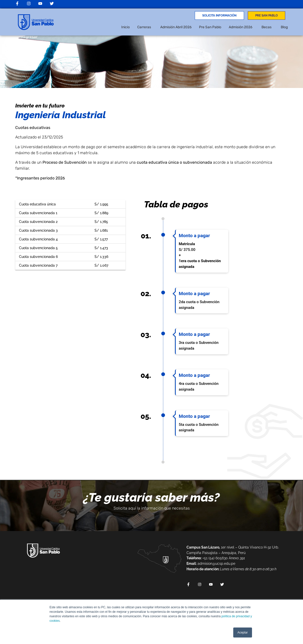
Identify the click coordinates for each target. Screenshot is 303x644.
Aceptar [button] (243, 633)
